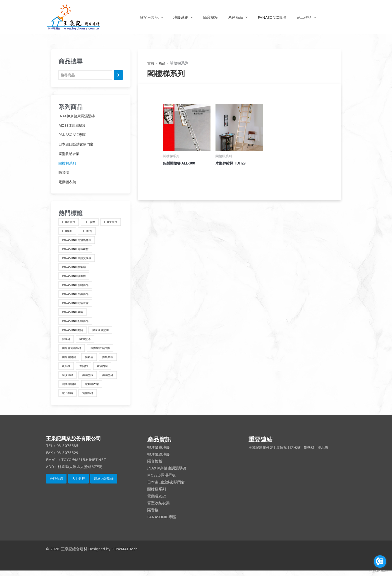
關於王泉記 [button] (155, 17)
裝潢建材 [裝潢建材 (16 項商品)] (68, 380)
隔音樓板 (212, 17)
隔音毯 (64, 173)
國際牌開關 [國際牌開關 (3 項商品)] (70, 361)
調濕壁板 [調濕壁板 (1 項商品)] (90, 380)
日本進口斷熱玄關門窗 (77, 144)
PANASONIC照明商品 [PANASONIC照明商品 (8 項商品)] (77, 287)
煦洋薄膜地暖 (158, 453)
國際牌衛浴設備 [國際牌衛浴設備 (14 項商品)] (103, 352)
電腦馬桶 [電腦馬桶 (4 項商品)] (90, 398)
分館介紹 (56, 484)
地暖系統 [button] (184, 17)
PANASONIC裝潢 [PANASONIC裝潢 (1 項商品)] (74, 315)
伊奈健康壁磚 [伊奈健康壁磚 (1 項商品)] (104, 333)
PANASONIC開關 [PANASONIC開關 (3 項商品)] (74, 333)
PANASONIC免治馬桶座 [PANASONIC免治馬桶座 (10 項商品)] (99, 241)
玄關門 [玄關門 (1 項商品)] (85, 370)
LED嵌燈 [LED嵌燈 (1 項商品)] (92, 222)
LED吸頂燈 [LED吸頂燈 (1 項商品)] (69, 222)
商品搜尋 (70, 61)
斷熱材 (313, 453)
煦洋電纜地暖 (158, 460)
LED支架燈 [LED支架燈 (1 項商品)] (69, 232)
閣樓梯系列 (68, 163)
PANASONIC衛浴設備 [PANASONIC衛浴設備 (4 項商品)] (77, 306)
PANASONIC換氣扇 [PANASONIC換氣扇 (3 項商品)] (75, 269)
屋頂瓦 (284, 453)
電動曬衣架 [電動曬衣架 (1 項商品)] (94, 389)
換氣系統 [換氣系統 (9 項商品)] (112, 361)
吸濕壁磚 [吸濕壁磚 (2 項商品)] (87, 343)
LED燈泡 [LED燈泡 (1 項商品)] (68, 241)
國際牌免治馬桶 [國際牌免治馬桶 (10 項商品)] (73, 352)
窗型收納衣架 (70, 154)
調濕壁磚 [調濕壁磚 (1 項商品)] (112, 380)
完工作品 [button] (298, 17)
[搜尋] (118, 75)
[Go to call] (380, 561)
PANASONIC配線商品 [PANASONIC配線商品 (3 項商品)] (77, 324)
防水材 (298, 453)
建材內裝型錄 (104, 484)
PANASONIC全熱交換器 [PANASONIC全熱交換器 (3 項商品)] (78, 259)
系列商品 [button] (234, 17)
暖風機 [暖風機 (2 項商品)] (67, 370)
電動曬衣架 (68, 182)
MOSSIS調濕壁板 (73, 126)
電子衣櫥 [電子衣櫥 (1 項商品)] (68, 398)
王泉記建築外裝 (262, 453)
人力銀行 (78, 484)
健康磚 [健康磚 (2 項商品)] (67, 343)
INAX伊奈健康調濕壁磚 (78, 116)
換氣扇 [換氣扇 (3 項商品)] (91, 361)
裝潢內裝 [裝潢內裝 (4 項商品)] (106, 370)
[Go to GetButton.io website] (380, 571)
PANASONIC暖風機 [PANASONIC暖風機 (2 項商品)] (75, 278)
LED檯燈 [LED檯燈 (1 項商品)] (92, 232)
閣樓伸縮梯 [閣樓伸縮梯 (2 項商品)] (70, 389)
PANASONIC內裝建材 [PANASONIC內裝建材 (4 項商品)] (77, 250)
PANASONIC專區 (268, 17)
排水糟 (327, 453)
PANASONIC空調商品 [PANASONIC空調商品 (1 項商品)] (77, 296)
